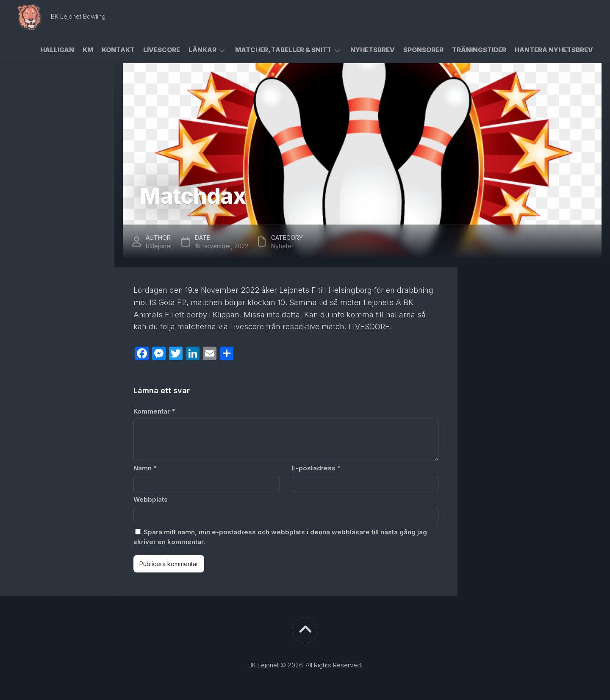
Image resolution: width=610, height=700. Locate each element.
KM (88, 50)
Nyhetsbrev (373, 50)
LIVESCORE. (370, 326)
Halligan (57, 50)
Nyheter (282, 246)
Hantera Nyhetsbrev (554, 50)
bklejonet (159, 246)
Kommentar (154, 411)
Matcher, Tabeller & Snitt (283, 50)
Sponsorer (423, 50)
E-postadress (316, 468)
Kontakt (118, 50)
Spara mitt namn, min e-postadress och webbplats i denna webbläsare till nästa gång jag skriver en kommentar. (280, 537)
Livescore (162, 50)
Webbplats (151, 499)
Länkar (202, 50)
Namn (145, 468)
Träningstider (479, 50)
